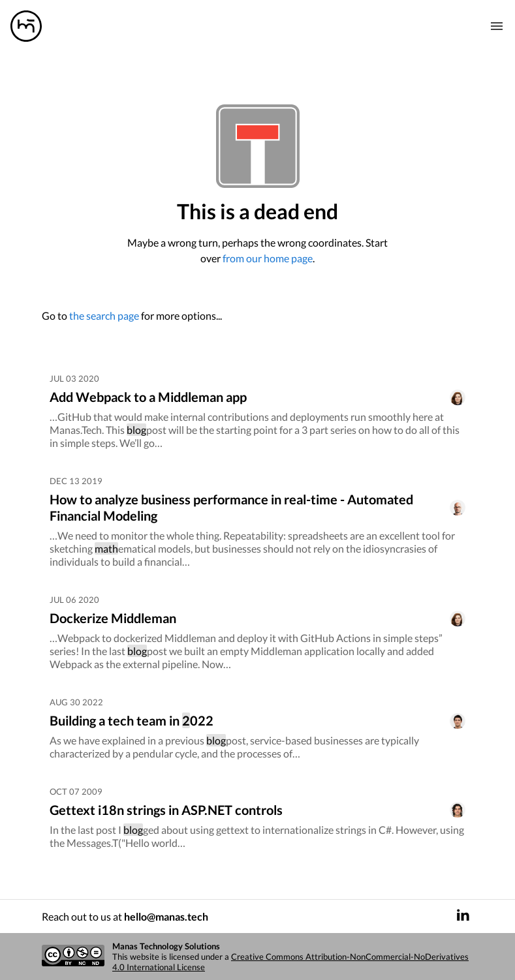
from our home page (268, 258)
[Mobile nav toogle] (497, 26)
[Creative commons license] (73, 957)
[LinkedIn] (463, 916)
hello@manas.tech (166, 916)
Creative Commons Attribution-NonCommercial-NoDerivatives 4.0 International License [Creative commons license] (290, 962)
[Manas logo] (26, 26)
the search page (104, 315)
